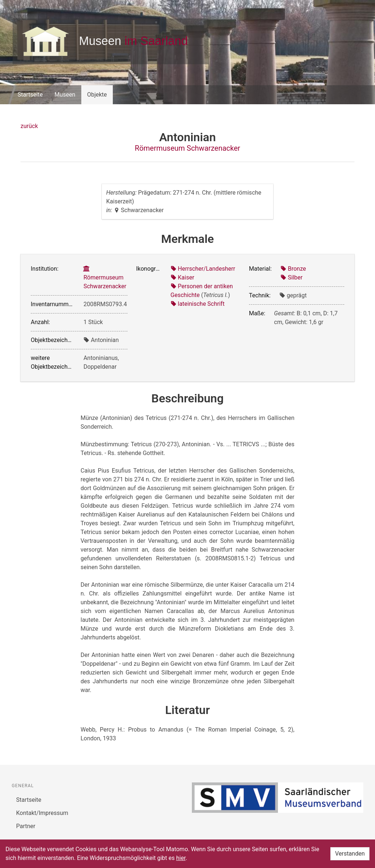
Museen (65, 95)
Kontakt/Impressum (42, 813)
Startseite (30, 95)
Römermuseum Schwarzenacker (187, 148)
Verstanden (350, 854)
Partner (26, 826)
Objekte (97, 95)
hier (181, 858)
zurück (29, 126)
